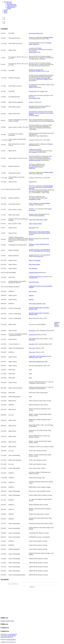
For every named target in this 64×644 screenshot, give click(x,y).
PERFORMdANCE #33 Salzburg (42, 251)
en (4, 18)
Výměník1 (32, 205)
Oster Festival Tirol (39, 256)
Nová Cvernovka (46, 233)
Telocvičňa (32, 344)
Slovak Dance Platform (44, 232)
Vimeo (12, 621)
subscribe (32, 587)
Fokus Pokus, (32, 331)
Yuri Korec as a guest (34, 244)
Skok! (51, 144)
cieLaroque (32, 167)
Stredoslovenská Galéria (35, 160)
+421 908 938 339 (12, 634)
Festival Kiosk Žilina (39, 216)
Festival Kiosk (32, 91)
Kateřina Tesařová (11, 640)
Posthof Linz (32, 168)
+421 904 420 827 (11, 636)
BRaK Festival (33, 232)
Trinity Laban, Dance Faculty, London (38, 220)
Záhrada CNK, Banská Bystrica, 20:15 (38, 362)
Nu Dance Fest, (33, 335)
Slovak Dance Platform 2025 (36, 33)
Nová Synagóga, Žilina (35, 98)
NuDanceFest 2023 (44, 244)
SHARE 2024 (51, 121)
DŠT (30, 145)
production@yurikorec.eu (7, 637)
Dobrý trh (31, 239)
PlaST (40, 48)
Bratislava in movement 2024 (36, 70)
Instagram (3, 621)
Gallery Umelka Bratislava (35, 224)
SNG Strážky (33, 129)
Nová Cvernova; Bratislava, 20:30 (37, 304)
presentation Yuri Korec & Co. (36, 277)
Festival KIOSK (33, 86)
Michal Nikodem (49, 37)
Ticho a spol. (32, 348)
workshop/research (34, 273)
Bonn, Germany (33, 291)
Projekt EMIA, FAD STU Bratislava (38, 356)
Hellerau (35, 44)
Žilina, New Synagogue (35, 260)
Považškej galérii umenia (35, 108)
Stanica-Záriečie (33, 52)
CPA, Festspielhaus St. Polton (38, 199)
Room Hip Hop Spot (34, 282)
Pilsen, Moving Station (34, 264)
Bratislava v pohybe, (57, 323)
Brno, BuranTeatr (33, 268)
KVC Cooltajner (33, 152)
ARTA (31, 182)
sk (4, 19)
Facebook (8, 621)
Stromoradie (32, 228)
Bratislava (31, 295)
